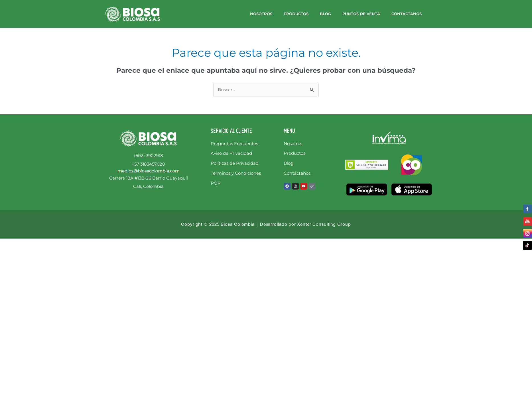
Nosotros (261, 14)
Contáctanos (407, 14)
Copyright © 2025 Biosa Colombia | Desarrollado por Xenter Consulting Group (266, 224)
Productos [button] (296, 14)
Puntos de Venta (361, 14)
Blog (325, 14)
